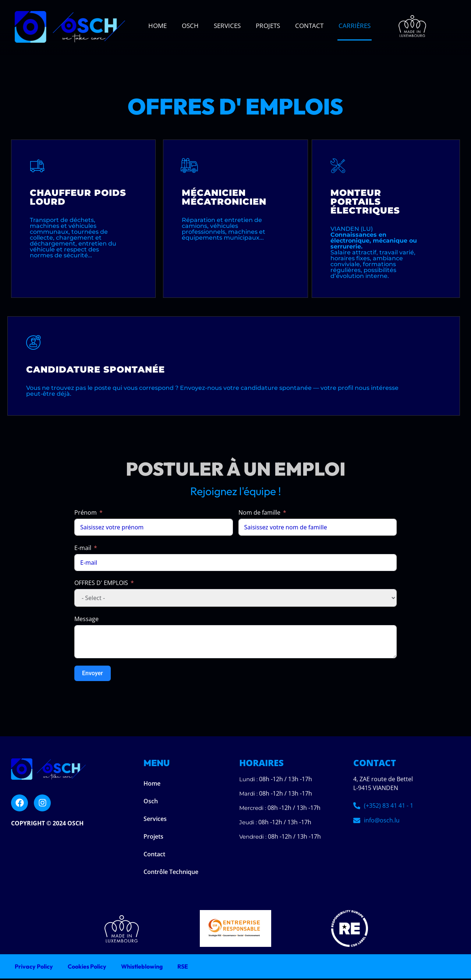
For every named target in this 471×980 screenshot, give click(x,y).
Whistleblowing (142, 968)
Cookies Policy (87, 968)
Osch (190, 26)
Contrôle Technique (171, 873)
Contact (309, 26)
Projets (268, 26)
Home (157, 26)
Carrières (355, 26)
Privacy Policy (34, 968)
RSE (183, 968)
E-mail (83, 549)
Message (86, 620)
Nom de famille (259, 514)
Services (227, 26)
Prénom (86, 514)
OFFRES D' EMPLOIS (101, 584)
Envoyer (93, 675)
